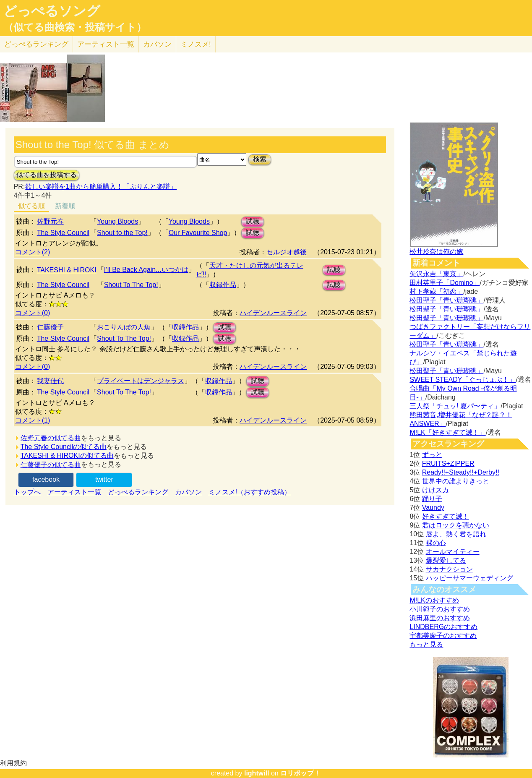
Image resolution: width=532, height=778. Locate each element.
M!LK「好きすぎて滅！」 (447, 432)
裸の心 (436, 543)
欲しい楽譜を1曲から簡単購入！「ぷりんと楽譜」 (101, 187)
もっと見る (426, 644)
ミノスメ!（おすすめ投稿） (250, 492)
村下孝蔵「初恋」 (436, 291)
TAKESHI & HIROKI (67, 270)
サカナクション (449, 569)
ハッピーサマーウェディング (469, 578)
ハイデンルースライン (273, 313)
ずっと (432, 455)
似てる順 (31, 206)
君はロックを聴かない (456, 525)
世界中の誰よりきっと (456, 481)
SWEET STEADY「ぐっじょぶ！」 (463, 380)
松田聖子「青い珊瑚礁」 (446, 300)
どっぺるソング (52, 11)
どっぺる (36, 44)
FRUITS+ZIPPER (448, 463)
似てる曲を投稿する (47, 175)
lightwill (257, 773)
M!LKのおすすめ (434, 600)
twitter (104, 479)
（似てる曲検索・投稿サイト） (75, 27)
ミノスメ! (196, 44)
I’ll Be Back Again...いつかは (146, 270)
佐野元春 (50, 221)
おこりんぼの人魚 (124, 327)
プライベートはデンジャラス (141, 381)
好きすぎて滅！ (446, 516)
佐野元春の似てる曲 (51, 438)
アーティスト (106, 44)
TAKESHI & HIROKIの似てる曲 (67, 456)
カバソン (157, 44)
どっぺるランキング (138, 492)
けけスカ (436, 490)
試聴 (253, 221)
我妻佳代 (50, 381)
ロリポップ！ (300, 773)
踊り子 (432, 499)
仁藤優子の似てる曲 (51, 465)
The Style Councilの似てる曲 (64, 447)
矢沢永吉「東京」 (436, 274)
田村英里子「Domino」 (445, 283)
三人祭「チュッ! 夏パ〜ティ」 (455, 406)
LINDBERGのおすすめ (443, 627)
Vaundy (433, 508)
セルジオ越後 (287, 252)
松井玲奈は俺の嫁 (436, 252)
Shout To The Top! (131, 285)
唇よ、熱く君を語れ (456, 534)
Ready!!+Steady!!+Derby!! (461, 472)
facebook (46, 479)
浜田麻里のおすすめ (440, 618)
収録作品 (223, 285)
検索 (260, 159)
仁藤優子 (50, 327)
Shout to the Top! (122, 233)
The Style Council (63, 233)
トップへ (27, 492)
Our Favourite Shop (198, 233)
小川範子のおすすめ (440, 609)
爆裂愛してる (446, 560)
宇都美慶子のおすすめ (443, 636)
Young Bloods (117, 221)
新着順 (65, 206)
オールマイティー (453, 552)
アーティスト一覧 (74, 492)
